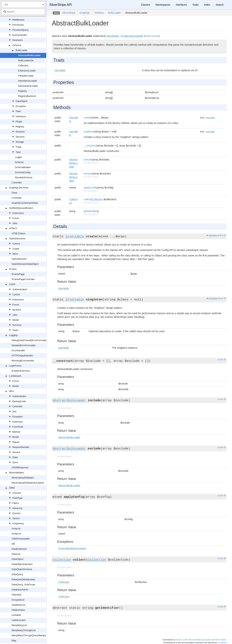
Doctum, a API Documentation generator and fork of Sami (201, 640)
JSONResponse (20, 467)
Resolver (20, 132)
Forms (16, 218)
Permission (18, 25)
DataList (16, 554)
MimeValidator (16, 473)
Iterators (17, 310)
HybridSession (19, 259)
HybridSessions (17, 239)
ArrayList (16, 534)
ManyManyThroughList (24, 630)
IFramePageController (23, 279)
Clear (14, 193)
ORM (12, 488)
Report (16, 442)
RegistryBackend (27, 96)
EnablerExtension (21, 371)
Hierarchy (17, 508)
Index (207, 5)
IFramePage (18, 274)
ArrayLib (16, 529)
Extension (17, 422)
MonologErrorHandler (23, 361)
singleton (89, 132)
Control (16, 244)
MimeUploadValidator (23, 478)
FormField (18, 427)
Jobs (15, 223)
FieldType (17, 498)
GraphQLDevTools (19, 188)
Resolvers (18, 40)
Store (15, 254)
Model (15, 320)
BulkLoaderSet (26, 60)
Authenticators (20, 289)
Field (18, 111)
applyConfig (90, 188)
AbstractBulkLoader (29, 55)
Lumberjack (15, 376)
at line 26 (222, 235)
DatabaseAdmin (20, 590)
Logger (18, 157)
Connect (17, 493)
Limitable (16, 615)
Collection (23, 66)
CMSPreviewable (21, 539)
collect (87, 199)
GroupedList (18, 600)
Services (20, 137)
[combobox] (23, 12)
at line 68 (222, 496)
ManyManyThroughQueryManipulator (31, 635)
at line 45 (222, 399)
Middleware (18, 20)
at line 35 (222, 360)
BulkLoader (22, 50)
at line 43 (222, 298)
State (15, 457)
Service (16, 452)
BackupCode (19, 401)
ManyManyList (19, 625)
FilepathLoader (26, 76)
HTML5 (13, 228)
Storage (20, 142)
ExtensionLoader (27, 71)
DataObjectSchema (22, 569)
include (88, 160)
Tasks (15, 330)
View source (152, 36)
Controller (17, 183)
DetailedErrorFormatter (24, 345)
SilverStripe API (61, 5)
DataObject (21, 101)
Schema (17, 45)
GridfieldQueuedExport (21, 208)
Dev (14, 411)
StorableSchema (24, 177)
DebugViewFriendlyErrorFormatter (30, 340)
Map (14, 640)
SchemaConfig (23, 172)
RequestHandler (21, 447)
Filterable (16, 595)
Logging (13, 335)
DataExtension (19, 549)
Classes (146, 5)
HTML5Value (18, 233)
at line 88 (222, 558)
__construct (90, 146)
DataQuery (17, 574)
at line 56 (222, 447)
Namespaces (163, 5)
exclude (88, 174)
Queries (16, 513)
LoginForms (15, 366)
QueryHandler (20, 35)
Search (16, 518)
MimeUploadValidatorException (28, 483)
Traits (18, 147)
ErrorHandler (18, 350)
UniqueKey (18, 523)
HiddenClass (18, 610)
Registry (22, 91)
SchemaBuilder (23, 167)
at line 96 (222, 607)
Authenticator (19, 396)
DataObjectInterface (22, 564)
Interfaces (21, 116)
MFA (12, 391)
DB (13, 544)
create (87, 118)
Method (16, 432)
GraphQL (85, 13)
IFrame (13, 269)
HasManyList (18, 605)
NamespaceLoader (28, 86)
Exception (21, 106)
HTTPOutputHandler (22, 356)
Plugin (19, 121)
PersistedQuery (20, 30)
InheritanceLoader (28, 81)
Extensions (18, 213)
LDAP (12, 284)
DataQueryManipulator (23, 579)
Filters (15, 503)
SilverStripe (69, 13)
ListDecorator (19, 620)
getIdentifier (90, 211)
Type (18, 152)
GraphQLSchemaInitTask (25, 203)
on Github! (222, 643)
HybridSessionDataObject (25, 264)
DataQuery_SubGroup (23, 584)
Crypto (16, 249)
